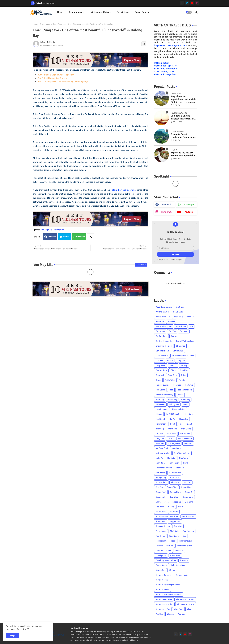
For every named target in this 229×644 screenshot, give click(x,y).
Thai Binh (174, 531)
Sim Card (189, 502)
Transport (179, 551)
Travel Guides (142, 12)
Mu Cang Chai (162, 448)
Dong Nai (160, 375)
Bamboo (171, 322)
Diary (173, 370)
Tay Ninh (178, 526)
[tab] (60, 12)
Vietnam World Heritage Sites (169, 594)
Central (174, 336)
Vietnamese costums (185, 599)
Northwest (160, 473)
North (186, 463)
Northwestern (175, 473)
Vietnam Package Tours (166, 74)
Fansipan (177, 385)
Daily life (181, 361)
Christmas (181, 346)
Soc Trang (160, 507)
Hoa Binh (189, 414)
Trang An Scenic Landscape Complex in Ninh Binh (183, 136)
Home (60, 12)
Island (189, 424)
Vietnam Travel (162, 63)
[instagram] (197, 3)
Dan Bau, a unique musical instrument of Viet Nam (182, 117)
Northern (180, 468)
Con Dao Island (162, 351)
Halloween (160, 404)
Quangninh (161, 497)
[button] (189, 12)
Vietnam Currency (164, 575)
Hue (181, 424)
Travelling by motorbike (166, 560)
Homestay (184, 419)
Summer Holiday (163, 526)
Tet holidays (161, 531)
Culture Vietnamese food (183, 356)
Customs (159, 361)
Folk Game (160, 390)
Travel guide (45, 24)
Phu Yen (159, 487)
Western (171, 614)
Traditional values (163, 551)
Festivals (189, 385)
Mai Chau (160, 443)
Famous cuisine (163, 385)
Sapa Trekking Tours (164, 71)
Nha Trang (184, 458)
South (181, 507)
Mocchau (188, 443)
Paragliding (161, 477)
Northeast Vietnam (164, 468)
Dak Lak (173, 365)
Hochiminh (161, 419)
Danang (184, 365)
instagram (166, 212)
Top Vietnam (123, 12)
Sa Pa (158, 502)
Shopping (177, 502)
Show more (141, 264)
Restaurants (188, 497)
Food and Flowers (185, 390)
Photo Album (161, 482)
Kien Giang (186, 429)
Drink (184, 375)
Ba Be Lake (178, 312)
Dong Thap (172, 375)
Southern (174, 512)
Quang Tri (189, 492)
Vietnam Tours (162, 580)
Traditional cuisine (185, 546)
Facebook (52, 237)
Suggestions (175, 521)
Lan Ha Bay (185, 434)
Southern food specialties (167, 516)
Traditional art (185, 541)
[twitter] (187, 3)
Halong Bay (46, 230)
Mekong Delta (174, 443)
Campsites (160, 331)
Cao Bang (184, 331)
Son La (171, 507)
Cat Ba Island (161, 336)
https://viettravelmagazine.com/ (171, 45)
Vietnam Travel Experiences (168, 585)
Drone (158, 380)
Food (171, 390)
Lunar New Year (185, 439)
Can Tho (172, 331)
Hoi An (172, 419)
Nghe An (160, 458)
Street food (161, 521)
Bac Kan (190, 317)
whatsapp (189, 205)
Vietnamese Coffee (164, 599)
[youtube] (192, 3)
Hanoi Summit (162, 409)
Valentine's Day (178, 565)
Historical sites (179, 409)
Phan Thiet (175, 477)
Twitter (66, 237)
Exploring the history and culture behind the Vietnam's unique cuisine (183, 154)
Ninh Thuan (174, 463)
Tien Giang (174, 536)
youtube (189, 212)
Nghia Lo (171, 458)
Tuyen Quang (161, 565)
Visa (189, 609)
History (159, 414)
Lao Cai (171, 439)
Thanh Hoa (160, 536)
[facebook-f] (182, 3)
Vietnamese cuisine (101, 12)
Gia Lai (180, 395)
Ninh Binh (160, 463)
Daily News (161, 365)
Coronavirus (178, 351)
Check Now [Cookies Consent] (22, 629)
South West (161, 512)
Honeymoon (161, 424)
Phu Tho (187, 482)
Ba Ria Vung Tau (163, 317)
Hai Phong (185, 400)
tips (184, 536)
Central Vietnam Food (185, 341)
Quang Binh (172, 487)
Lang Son (160, 439)
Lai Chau (160, 434)
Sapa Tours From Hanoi (166, 69)
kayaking (160, 429)
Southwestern (188, 516)
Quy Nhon (174, 497)
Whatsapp (80, 237)
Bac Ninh (160, 322)
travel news (175, 555)
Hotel (173, 424)
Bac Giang (178, 317)
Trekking (184, 560)
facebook (167, 205)
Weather (159, 614)
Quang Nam (186, 487)
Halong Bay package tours (123, 190)
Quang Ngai (161, 492)
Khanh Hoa (172, 429)
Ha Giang (160, 400)
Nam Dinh (176, 448)
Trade (173, 541)
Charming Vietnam (164, 346)
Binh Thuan (181, 326)
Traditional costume (164, 546)
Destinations (75, 12)
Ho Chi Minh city (173, 414)
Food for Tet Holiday (164, 395)
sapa (167, 502)
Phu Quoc (175, 482)
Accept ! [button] (12, 636)
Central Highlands (164, 341)
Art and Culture (162, 312)
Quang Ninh (175, 492)
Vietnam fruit (182, 575)
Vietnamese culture (186, 604)
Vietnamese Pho (163, 609)
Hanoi (185, 404)
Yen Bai (181, 614)
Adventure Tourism (164, 307)
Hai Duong (172, 400)
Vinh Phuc (178, 609)
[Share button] (91, 237)
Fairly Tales (170, 380)
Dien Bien (184, 370)
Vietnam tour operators (166, 66)
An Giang (180, 307)
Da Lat (170, 361)
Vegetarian (160, 570)
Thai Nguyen (188, 531)
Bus (191, 326)
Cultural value (162, 356)
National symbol (163, 453)
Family (182, 380)
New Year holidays (182, 453)
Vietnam (173, 570)
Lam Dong (172, 434)
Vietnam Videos (162, 590)
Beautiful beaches (164, 326)
